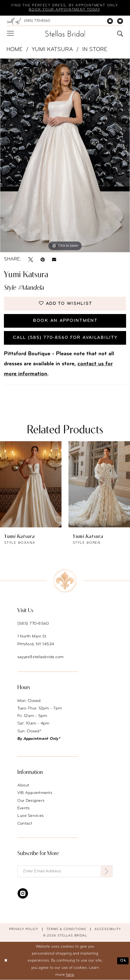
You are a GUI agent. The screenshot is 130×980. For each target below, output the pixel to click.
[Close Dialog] (6, 961)
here (70, 975)
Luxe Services (30, 816)
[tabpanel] (65, 155)
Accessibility (108, 929)
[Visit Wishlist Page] (120, 21)
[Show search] (120, 34)
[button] (10, 34)
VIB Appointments (35, 793)
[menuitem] (28, 21)
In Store (95, 50)
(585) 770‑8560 (33, 624)
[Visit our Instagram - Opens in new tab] (23, 893)
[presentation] (31, 484)
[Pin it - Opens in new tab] (43, 259)
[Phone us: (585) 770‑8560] (28, 21)
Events (24, 808)
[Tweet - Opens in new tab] (31, 259)
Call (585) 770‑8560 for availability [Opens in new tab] (65, 338)
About (23, 786)
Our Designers (31, 801)
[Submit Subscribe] (107, 872)
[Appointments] (110, 21)
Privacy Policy (24, 929)
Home (15, 50)
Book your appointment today (64, 10)
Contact (25, 824)
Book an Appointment (65, 321)
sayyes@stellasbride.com (41, 657)
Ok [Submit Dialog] (123, 961)
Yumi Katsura (52, 50)
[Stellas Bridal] (65, 33)
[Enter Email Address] (65, 872)
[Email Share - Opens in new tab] (54, 259)
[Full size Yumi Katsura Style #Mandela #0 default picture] (65, 155)
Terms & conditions (66, 929)
